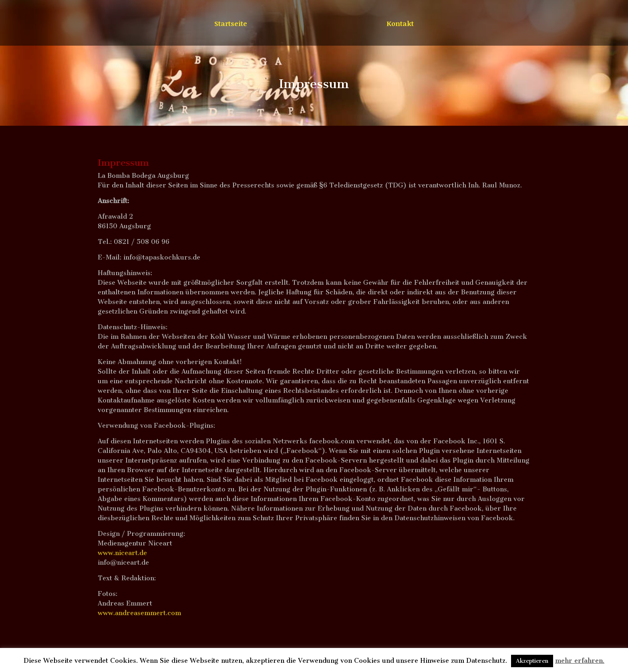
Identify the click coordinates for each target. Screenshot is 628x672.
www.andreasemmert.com (139, 613)
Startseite (231, 24)
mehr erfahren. (580, 661)
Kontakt (400, 24)
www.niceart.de (122, 553)
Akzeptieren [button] (532, 661)
